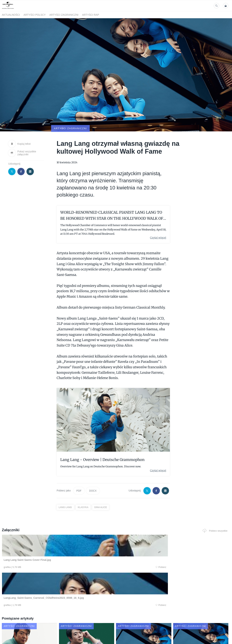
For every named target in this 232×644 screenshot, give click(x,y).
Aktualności (11, 15)
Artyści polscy (35, 15)
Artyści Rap (91, 15)
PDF (79, 473)
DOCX (93, 473)
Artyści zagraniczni (64, 15)
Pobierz (49, 550)
